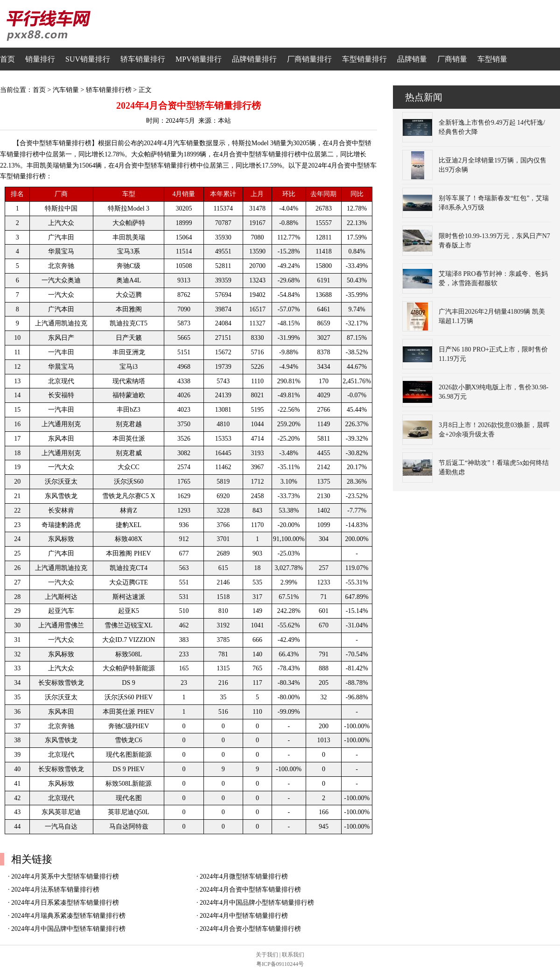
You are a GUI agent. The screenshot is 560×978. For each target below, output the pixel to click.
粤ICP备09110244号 (280, 964)
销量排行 (40, 59)
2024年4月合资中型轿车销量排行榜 (250, 890)
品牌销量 (412, 59)
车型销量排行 (364, 59)
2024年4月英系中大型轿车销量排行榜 (65, 876)
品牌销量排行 (254, 59)
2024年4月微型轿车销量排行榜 (244, 876)
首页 (7, 59)
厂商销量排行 (309, 59)
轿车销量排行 (143, 59)
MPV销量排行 (199, 59)
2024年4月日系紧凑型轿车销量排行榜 (65, 903)
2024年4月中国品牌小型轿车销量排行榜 (257, 903)
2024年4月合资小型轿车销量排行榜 (250, 929)
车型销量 (492, 59)
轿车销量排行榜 (109, 90)
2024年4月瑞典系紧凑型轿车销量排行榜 (68, 916)
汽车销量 (66, 90)
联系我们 (293, 955)
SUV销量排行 (88, 59)
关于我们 (267, 955)
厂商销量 (452, 59)
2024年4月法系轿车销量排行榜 (55, 890)
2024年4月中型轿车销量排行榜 (244, 916)
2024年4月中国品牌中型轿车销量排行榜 (68, 929)
